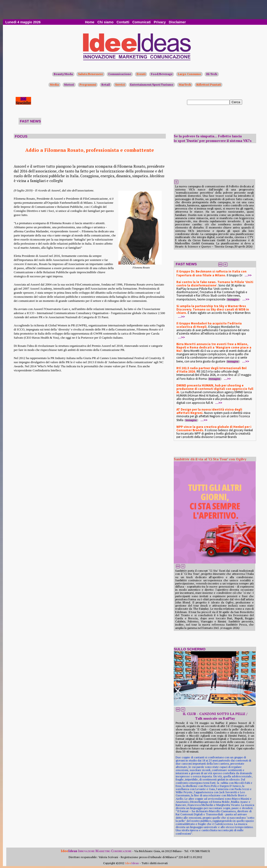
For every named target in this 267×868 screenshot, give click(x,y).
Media (54, 85)
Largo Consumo (189, 74)
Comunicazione (120, 74)
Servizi (120, 85)
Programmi (88, 85)
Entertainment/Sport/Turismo (152, 85)
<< (220, 264)
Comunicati (141, 22)
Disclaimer (177, 22)
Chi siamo (105, 22)
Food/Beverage (162, 74)
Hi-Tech (212, 74)
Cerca (236, 102)
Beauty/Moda (63, 74)
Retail (106, 85)
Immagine (233, 300)
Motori (69, 85)
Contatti (123, 22)
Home (90, 22)
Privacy (160, 22)
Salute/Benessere (90, 74)
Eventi (141, 74)
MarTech (185, 85)
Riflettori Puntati (209, 85)
